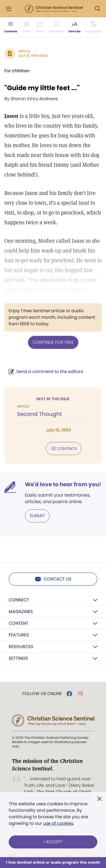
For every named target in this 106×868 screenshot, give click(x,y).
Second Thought (39, 414)
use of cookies (58, 823)
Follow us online (42, 694)
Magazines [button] (21, 612)
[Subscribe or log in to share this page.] (40, 27)
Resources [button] (21, 647)
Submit (37, 516)
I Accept (53, 842)
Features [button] (19, 635)
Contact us (53, 579)
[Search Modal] (97, 9)
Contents (64, 449)
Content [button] (19, 623)
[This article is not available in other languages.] (94, 27)
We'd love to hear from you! (63, 484)
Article (24, 51)
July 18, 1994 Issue (33, 56)
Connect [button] (19, 600)
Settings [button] (18, 658)
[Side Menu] (9, 9)
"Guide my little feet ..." (42, 88)
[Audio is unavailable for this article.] (27, 27)
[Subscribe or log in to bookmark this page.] (56, 27)
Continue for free (53, 342)
